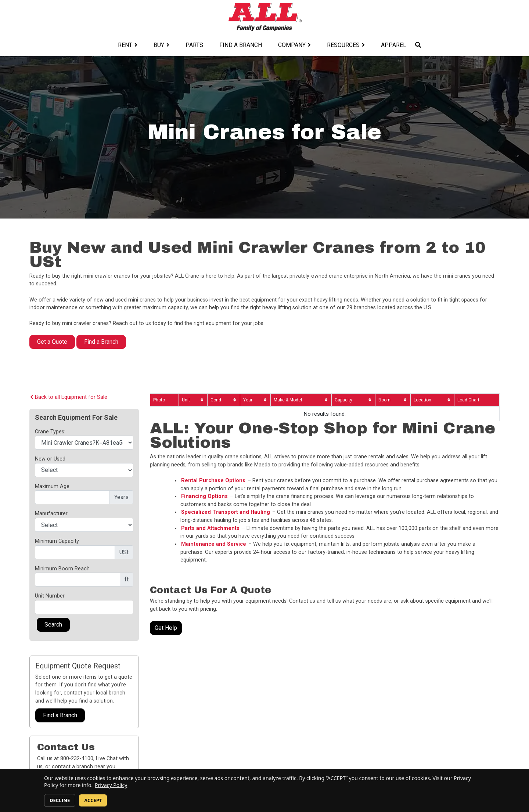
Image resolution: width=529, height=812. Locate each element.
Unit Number (50, 596)
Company (292, 45)
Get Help (166, 628)
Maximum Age (52, 486)
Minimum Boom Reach (62, 569)
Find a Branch (241, 45)
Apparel (394, 45)
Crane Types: (50, 432)
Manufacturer (51, 514)
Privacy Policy (111, 785)
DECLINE (60, 800)
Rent (125, 45)
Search (53, 625)
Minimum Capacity (57, 541)
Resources (343, 45)
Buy (159, 45)
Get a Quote (52, 342)
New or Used (50, 459)
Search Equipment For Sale (76, 417)
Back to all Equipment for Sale (69, 397)
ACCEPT (93, 800)
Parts (194, 45)
